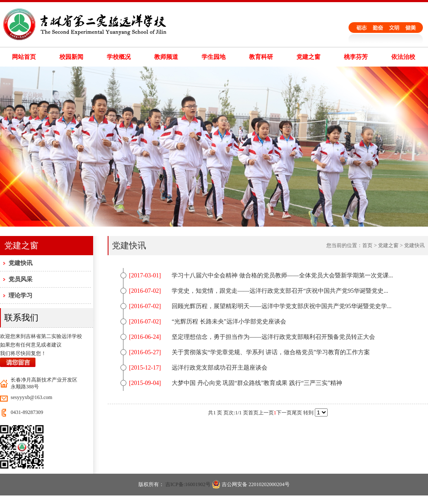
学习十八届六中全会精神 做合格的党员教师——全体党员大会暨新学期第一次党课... (282, 275)
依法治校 (403, 57)
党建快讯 (21, 263)
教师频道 (166, 57)
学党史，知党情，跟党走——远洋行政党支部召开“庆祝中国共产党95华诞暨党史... (280, 291)
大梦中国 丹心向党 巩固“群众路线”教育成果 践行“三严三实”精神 (257, 383)
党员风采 (21, 279)
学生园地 (214, 57)
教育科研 (261, 57)
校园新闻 (71, 57)
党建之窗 (308, 57)
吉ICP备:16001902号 (188, 484)
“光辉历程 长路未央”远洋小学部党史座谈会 (229, 322)
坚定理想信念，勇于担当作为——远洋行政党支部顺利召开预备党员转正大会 (273, 337)
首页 (367, 245)
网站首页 (24, 57)
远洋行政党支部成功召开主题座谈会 (220, 368)
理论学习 (21, 296)
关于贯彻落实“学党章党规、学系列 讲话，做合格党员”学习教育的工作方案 (271, 352)
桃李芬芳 (356, 57)
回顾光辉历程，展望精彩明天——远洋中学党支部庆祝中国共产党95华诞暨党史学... (282, 306)
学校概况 (119, 57)
